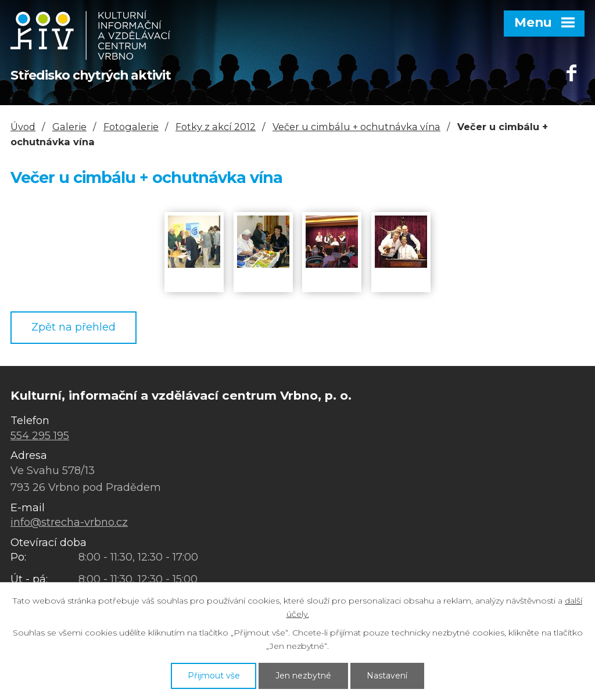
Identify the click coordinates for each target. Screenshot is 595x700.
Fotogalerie (131, 127)
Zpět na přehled (74, 327)
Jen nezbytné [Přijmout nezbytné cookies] (303, 676)
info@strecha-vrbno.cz (69, 522)
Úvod (23, 127)
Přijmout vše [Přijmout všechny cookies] (214, 676)
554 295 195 (40, 436)
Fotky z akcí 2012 (216, 127)
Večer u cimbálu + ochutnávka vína (356, 127)
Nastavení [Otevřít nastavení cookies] (387, 676)
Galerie (69, 127)
